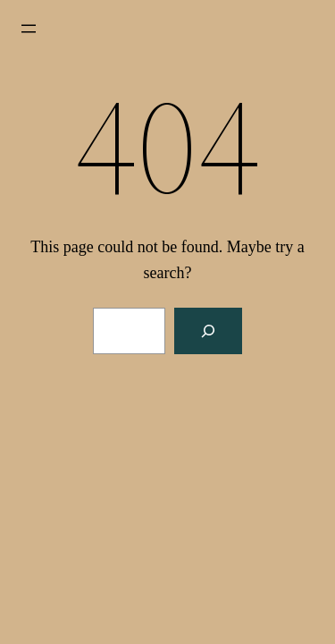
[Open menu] (29, 29)
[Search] (208, 331)
